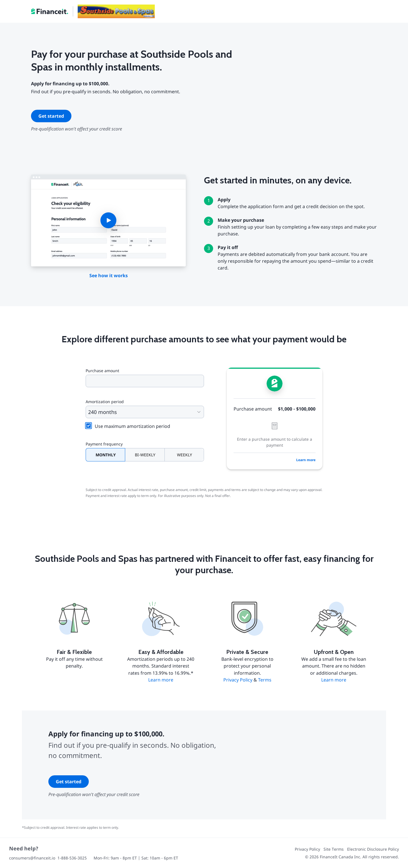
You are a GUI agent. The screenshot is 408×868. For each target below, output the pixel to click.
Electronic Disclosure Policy (373, 849)
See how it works (109, 275)
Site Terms (334, 849)
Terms (265, 680)
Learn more (306, 460)
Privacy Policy (238, 680)
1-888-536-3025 (72, 858)
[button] (108, 221)
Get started (51, 116)
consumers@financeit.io (32, 858)
